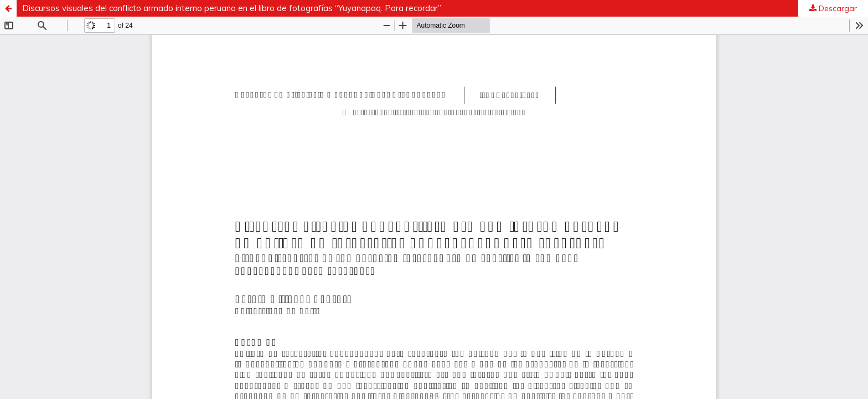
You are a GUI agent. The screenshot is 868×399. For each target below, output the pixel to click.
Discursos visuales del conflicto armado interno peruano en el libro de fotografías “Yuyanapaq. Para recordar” (232, 8)
